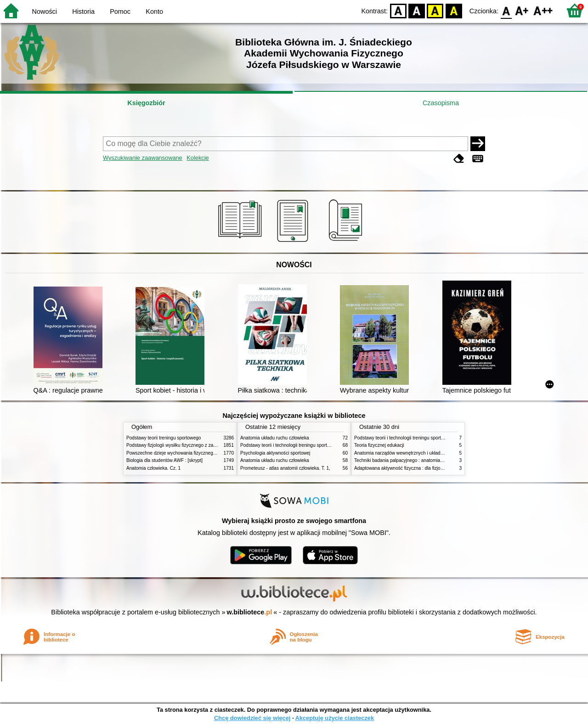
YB (435, 10)
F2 (543, 10)
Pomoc (120, 11)
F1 (522, 10)
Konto (154, 11)
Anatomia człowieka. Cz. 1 (153, 468)
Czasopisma (441, 103)
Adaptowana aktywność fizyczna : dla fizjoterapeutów (409, 468)
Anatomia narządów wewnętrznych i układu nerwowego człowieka (422, 453)
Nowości (45, 11)
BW (417, 10)
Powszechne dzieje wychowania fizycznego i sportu (179, 453)
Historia (83, 11)
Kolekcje (198, 158)
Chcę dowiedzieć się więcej (252, 718)
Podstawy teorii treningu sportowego (164, 438)
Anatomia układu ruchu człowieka (275, 438)
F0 (506, 10)
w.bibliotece (250, 612)
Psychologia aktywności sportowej (275, 453)
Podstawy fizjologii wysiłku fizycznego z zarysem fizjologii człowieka (196, 445)
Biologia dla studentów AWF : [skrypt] (164, 460)
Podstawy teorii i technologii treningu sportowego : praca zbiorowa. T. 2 (313, 445)
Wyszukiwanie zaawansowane (143, 158)
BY (454, 10)
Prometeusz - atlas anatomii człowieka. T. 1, (285, 468)
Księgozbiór (146, 103)
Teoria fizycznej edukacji (379, 445)
